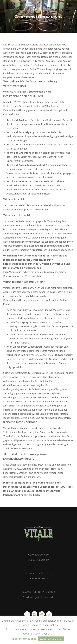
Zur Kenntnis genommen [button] (51, 639)
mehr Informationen (24, 639)
